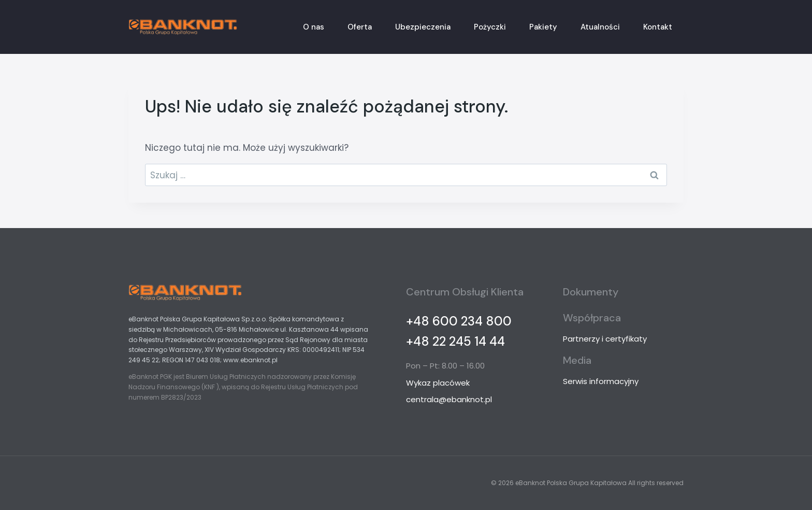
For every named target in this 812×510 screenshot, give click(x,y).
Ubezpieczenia (423, 27)
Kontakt (658, 27)
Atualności (600, 27)
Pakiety (543, 27)
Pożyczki (490, 27)
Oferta (360, 27)
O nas (314, 27)
